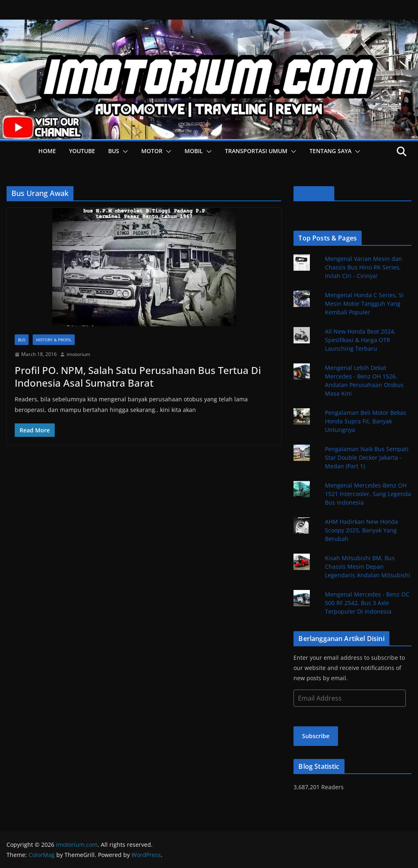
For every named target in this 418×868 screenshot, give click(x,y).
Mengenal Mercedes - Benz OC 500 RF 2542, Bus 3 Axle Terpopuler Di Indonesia (367, 603)
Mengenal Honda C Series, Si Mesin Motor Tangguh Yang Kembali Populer (364, 304)
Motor (152, 151)
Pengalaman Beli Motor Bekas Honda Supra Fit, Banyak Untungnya (366, 421)
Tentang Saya (330, 151)
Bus (114, 151)
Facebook (314, 194)
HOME (47, 151)
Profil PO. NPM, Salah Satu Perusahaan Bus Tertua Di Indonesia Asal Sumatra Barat (138, 376)
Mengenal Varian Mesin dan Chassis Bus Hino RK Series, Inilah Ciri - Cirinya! (364, 267)
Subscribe (316, 736)
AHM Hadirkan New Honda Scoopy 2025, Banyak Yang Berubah (361, 530)
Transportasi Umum (256, 151)
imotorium (78, 354)
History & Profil (54, 340)
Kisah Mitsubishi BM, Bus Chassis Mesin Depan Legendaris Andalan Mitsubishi (368, 566)
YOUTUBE (82, 151)
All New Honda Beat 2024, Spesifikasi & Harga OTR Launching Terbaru (360, 340)
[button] (124, 151)
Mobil (194, 151)
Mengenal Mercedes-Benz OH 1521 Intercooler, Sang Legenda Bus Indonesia (368, 494)
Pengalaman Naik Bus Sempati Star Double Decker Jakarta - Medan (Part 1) (367, 457)
